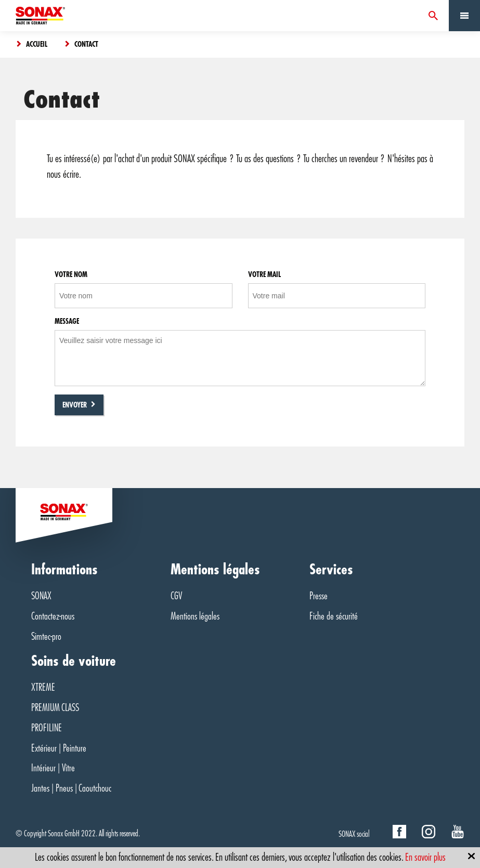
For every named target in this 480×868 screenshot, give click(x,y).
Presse (319, 596)
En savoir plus (425, 857)
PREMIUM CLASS (55, 708)
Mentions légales (195, 616)
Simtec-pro (46, 636)
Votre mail (264, 274)
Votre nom (71, 274)
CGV (176, 596)
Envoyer (75, 405)
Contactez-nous (53, 616)
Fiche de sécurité (334, 616)
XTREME (43, 687)
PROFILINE (47, 728)
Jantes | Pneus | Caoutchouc (71, 788)
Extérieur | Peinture (59, 748)
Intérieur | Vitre (53, 768)
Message (67, 321)
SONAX (41, 596)
